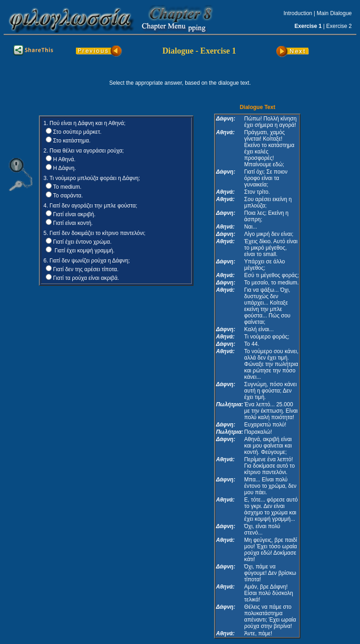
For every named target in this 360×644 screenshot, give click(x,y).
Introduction (298, 13)
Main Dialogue (334, 13)
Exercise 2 (339, 26)
